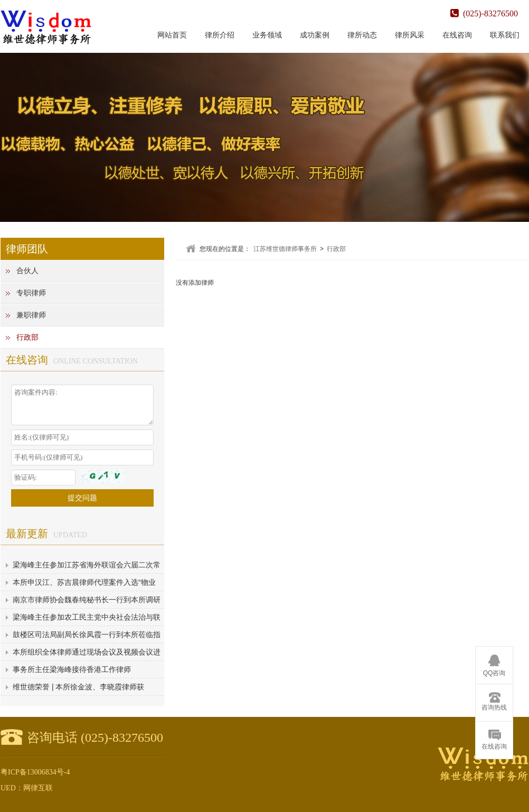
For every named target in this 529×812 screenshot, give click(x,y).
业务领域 (267, 35)
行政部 (27, 337)
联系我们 (505, 35)
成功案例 (315, 35)
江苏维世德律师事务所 (285, 249)
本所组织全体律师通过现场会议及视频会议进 (87, 652)
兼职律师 (31, 315)
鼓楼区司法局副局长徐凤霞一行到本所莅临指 (87, 634)
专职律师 (31, 293)
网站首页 (172, 35)
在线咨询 (457, 35)
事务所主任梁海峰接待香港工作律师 (72, 669)
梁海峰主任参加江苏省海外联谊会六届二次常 (87, 565)
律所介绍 (220, 35)
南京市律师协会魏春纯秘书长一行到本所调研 (87, 600)
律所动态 (362, 35)
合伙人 (27, 271)
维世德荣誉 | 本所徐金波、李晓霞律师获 (78, 687)
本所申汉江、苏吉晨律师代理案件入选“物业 (84, 582)
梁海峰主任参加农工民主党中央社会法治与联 (87, 617)
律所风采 (410, 35)
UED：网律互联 (27, 788)
